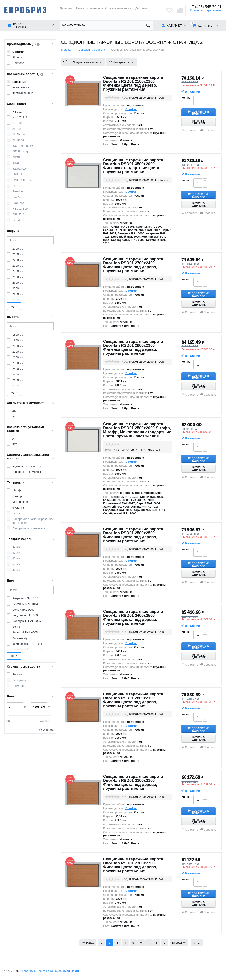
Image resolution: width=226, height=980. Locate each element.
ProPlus (17, 197)
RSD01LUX (20, 117)
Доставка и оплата (148, 8)
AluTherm (19, 134)
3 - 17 (197, 943)
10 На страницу (121, 62)
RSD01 (17, 112)
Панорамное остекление (29, 528)
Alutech (17, 57)
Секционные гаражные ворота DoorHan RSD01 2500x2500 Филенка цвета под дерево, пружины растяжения (133, 535)
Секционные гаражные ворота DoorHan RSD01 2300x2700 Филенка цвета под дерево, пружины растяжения (133, 865)
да (14, 411)
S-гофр (17, 496)
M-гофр (17, 490)
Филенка (18, 508)
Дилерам (66, 8)
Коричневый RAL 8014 (27, 644)
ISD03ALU (19, 169)
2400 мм (18, 271)
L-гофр (17, 513)
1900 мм (18, 340)
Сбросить (48, 730)
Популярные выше (87, 62)
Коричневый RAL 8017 (27, 650)
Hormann (18, 63)
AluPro (17, 129)
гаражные (19, 82)
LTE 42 (17, 186)
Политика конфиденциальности (58, 971)
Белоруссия (20, 680)
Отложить (191, 130)
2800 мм (18, 294)
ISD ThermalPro (23, 146)
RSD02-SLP (20, 209)
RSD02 (17, 123)
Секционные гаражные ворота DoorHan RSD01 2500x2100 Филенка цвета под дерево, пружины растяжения (133, 83)
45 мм (16, 558)
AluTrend (18, 140)
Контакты (196, 10)
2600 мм (18, 283)
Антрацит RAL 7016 (25, 598)
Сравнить (210, 130)
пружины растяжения (26, 466)
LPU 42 (17, 174)
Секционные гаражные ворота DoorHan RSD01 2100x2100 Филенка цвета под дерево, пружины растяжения (133, 783)
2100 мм (18, 254)
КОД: (125, 98)
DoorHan (18, 52)
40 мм (16, 547)
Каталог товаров (20, 26)
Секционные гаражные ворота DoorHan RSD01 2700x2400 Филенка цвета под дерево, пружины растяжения (133, 265)
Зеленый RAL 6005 (25, 632)
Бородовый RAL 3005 (27, 621)
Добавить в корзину (201, 113)
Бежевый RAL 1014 (25, 604)
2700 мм (18, 288)
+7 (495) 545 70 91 (206, 7)
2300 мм (18, 266)
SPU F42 (18, 214)
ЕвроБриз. (29, 971)
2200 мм (18, 260)
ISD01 (16, 157)
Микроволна (21, 502)
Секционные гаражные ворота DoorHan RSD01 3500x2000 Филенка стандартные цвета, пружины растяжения (133, 166)
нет (15, 416)
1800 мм (18, 335)
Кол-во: (186, 98)
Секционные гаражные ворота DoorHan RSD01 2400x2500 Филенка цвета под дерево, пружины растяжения (133, 618)
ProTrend (18, 203)
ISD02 (16, 163)
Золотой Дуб (21, 638)
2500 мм (18, 277)
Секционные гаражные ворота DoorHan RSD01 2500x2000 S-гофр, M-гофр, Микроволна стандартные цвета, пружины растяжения (137, 430)
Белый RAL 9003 (23, 610)
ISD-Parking (20, 151)
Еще (14, 306)
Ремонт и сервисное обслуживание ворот (104, 8)
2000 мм (18, 249)
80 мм (16, 570)
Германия (19, 686)
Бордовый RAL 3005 (26, 615)
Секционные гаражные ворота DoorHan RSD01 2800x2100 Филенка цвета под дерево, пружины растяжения (133, 700)
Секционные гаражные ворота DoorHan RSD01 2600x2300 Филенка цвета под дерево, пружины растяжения (133, 347)
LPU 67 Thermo (23, 180)
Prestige (18, 191)
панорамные (21, 87)
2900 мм (18, 300)
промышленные (23, 93)
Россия (17, 674)
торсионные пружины (27, 472)
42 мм (16, 553)
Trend (16, 220)
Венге (16, 627)
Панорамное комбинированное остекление (33, 521)
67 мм (16, 564)
